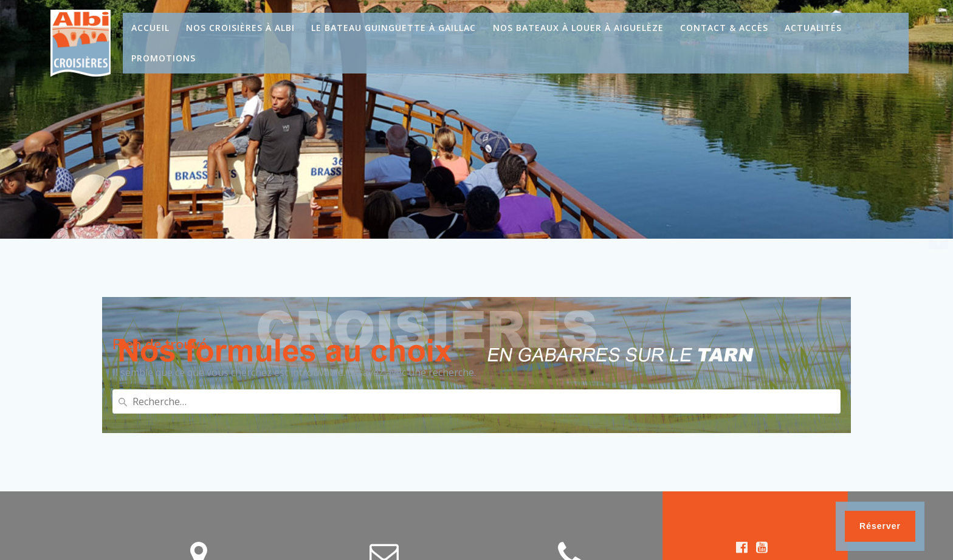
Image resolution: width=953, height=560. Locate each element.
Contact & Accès (724, 28)
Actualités (813, 28)
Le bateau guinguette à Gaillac (394, 28)
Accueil (150, 28)
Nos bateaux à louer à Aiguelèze (578, 28)
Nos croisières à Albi (240, 28)
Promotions (163, 58)
